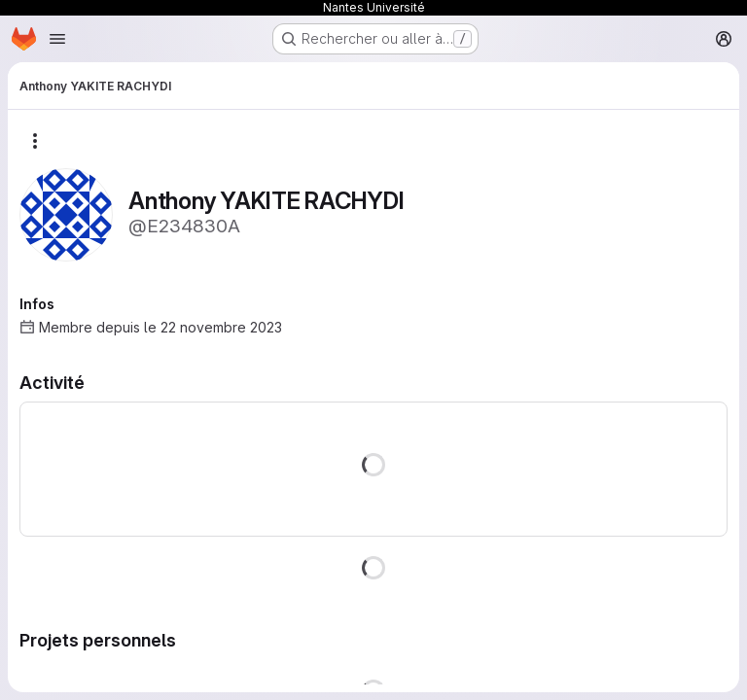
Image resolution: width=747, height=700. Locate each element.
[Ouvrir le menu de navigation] (57, 39)
